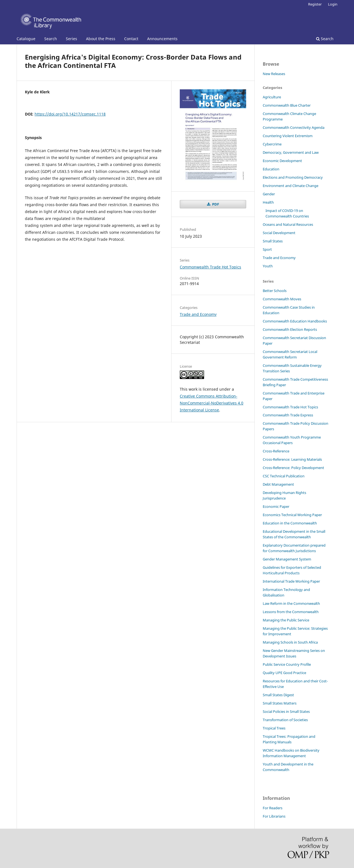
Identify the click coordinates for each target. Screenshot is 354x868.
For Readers (273, 808)
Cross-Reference (276, 451)
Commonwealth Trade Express (288, 415)
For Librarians (274, 816)
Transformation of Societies (285, 720)
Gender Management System (287, 559)
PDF (215, 204)
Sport (267, 249)
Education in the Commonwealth (290, 523)
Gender (269, 194)
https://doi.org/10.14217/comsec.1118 (70, 114)
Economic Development (282, 161)
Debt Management (278, 484)
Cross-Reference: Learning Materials (292, 459)
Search (51, 39)
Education (271, 169)
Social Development (279, 233)
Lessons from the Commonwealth (291, 612)
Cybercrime (272, 144)
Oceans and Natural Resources (288, 224)
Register (315, 4)
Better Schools (275, 291)
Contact (131, 39)
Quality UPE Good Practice (284, 673)
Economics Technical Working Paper (292, 515)
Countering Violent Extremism (288, 136)
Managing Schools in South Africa (290, 642)
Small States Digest (278, 695)
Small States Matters (280, 703)
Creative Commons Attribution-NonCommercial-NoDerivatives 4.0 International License (212, 403)
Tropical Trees (274, 728)
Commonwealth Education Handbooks (295, 321)
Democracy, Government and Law (291, 152)
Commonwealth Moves (282, 299)
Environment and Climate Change (291, 186)
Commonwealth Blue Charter (287, 105)
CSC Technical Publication (284, 476)
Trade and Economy (198, 314)
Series (71, 39)
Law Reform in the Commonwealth (291, 603)
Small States (273, 241)
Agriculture (272, 97)
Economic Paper (276, 506)
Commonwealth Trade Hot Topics (210, 267)
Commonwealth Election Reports (290, 329)
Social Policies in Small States (286, 711)
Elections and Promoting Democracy (293, 177)
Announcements (162, 39)
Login (333, 4)
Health (268, 202)
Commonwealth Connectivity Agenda (294, 127)
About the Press (101, 39)
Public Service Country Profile (287, 664)
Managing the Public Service (286, 620)
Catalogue (26, 39)
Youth (268, 266)
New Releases (274, 74)
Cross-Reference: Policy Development (293, 468)
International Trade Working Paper (291, 581)
